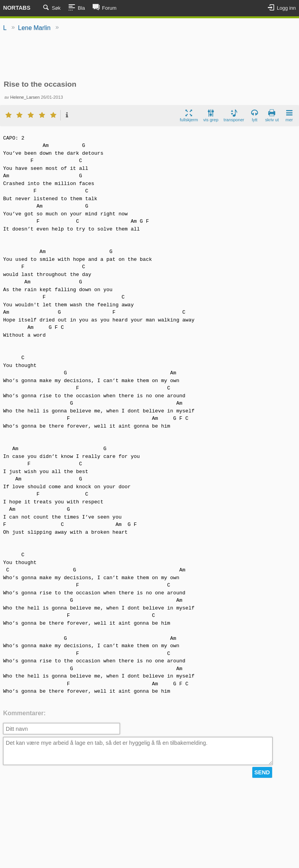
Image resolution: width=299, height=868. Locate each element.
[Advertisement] (149, 56)
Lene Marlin (34, 28)
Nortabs (17, 8)
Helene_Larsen (25, 97)
